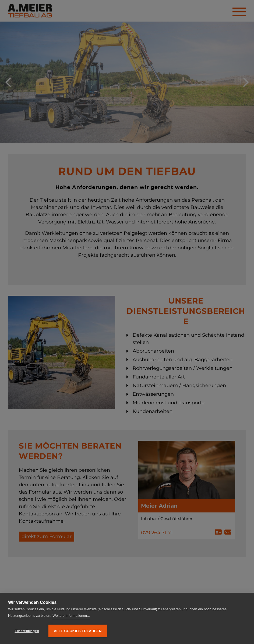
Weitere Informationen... (71, 616)
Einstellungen (27, 631)
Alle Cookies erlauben (78, 631)
